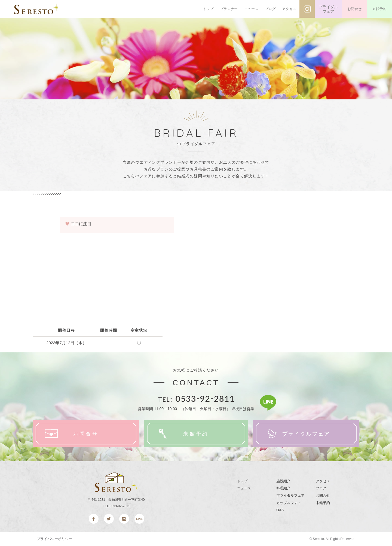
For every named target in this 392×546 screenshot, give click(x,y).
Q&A (280, 510)
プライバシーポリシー (54, 539)
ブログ (270, 9)
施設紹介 (283, 481)
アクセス (289, 9)
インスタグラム (307, 9)
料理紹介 (283, 488)
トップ (208, 9)
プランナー (229, 9)
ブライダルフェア (328, 9)
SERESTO (40, 9)
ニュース (251, 9)
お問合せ (354, 9)
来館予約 (379, 9)
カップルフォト (289, 503)
